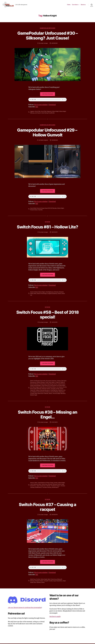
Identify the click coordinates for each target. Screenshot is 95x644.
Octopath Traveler (55, 389)
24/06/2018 (55, 515)
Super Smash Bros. (58, 581)
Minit (35, 389)
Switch (59, 294)
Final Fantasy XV (46, 386)
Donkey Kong (43, 384)
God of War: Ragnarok (46, 112)
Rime (35, 294)
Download (52, 105)
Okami (62, 389)
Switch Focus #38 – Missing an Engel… (48, 415)
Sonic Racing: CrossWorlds (48, 113)
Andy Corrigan (44, 44)
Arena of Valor (34, 483)
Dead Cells (48, 383)
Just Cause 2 (38, 113)
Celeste (59, 381)
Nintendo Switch (46, 389)
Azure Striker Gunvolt (35, 209)
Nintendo (56, 292)
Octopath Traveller (48, 581)
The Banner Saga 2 (56, 486)
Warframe (63, 394)
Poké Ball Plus (54, 391)
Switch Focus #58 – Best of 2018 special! (48, 315)
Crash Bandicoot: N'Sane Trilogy (45, 483)
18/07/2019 (55, 233)
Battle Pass (33, 580)
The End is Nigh (56, 394)
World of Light (34, 395)
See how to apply (55, 617)
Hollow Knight (55, 112)
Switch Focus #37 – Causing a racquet (48, 507)
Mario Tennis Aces (43, 485)
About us (83, 5)
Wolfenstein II (55, 488)
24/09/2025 (55, 44)
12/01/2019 (55, 323)
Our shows (75, 5)
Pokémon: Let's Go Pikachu (52, 392)
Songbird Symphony (52, 294)
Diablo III (58, 383)
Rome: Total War (39, 210)
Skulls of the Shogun (42, 294)
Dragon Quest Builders (36, 386)
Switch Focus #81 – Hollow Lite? (47, 227)
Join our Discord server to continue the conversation (25, 608)
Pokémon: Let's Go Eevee (38, 392)
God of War (38, 112)
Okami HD (33, 391)
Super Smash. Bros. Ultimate (41, 394)
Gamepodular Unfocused (48, 29)
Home (69, 5)
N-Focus (47, 222)
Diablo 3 (53, 383)
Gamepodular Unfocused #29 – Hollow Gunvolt (47, 133)
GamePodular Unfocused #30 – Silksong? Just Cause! (47, 36)
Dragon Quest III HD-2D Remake (49, 209)
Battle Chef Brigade (35, 381)
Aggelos (32, 112)
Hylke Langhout (44, 140)
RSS (37, 107)
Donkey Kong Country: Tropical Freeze (56, 384)
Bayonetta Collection (51, 381)
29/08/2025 (55, 140)
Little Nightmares (50, 292)
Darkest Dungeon (41, 383)
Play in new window (41, 105)
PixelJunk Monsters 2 (45, 391)
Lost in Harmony (34, 485)
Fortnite (56, 483)
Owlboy (37, 391)
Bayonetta (43, 381)
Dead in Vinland (34, 292)
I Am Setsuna (59, 387)
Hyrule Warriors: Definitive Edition (47, 387)
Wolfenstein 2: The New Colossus (43, 488)
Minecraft (60, 580)
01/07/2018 (54, 423)
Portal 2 (32, 210)
